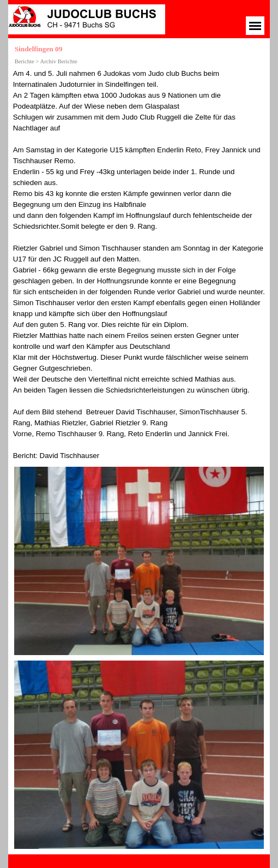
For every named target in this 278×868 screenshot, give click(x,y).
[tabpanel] (139, 265)
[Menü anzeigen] (255, 26)
